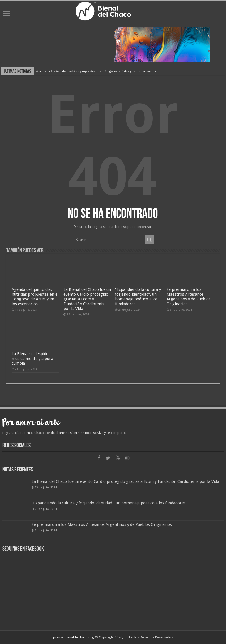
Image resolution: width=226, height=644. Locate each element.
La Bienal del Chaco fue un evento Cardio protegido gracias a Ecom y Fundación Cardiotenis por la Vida (87, 299)
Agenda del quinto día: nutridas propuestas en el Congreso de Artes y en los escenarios (96, 71)
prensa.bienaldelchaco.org (74, 637)
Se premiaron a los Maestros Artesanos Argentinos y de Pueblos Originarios (189, 297)
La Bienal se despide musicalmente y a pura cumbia (32, 359)
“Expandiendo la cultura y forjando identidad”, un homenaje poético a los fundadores (138, 297)
